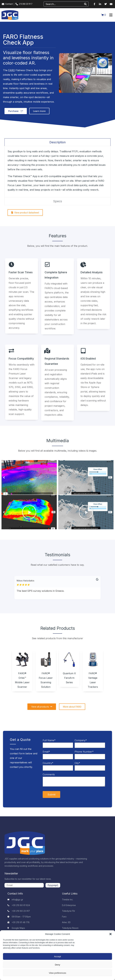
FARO (12, 70)
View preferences (57, 973)
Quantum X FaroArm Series (69, 678)
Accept (57, 956)
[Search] (85, 4)
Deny (57, 965)
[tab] (57, 142)
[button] (111, 934)
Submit (51, 794)
